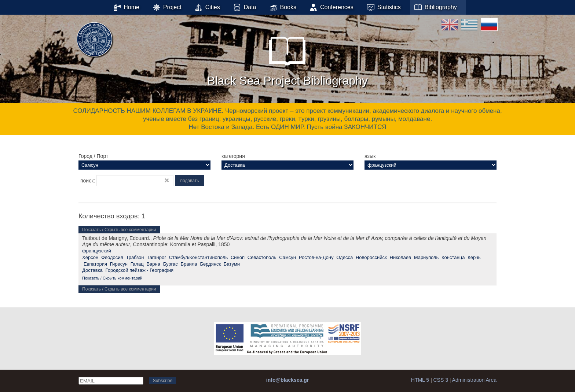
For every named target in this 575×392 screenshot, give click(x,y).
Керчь (474, 257)
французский (97, 251)
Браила (189, 264)
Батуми (232, 264)
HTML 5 (420, 380)
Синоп (238, 257)
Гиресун (119, 264)
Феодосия (112, 257)
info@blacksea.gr (287, 380)
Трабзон (135, 257)
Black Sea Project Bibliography (287, 58)
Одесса (345, 257)
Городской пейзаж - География (140, 270)
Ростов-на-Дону (316, 257)
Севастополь (262, 257)
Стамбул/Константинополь (198, 257)
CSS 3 (440, 380)
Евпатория (95, 264)
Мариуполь (426, 257)
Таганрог (156, 257)
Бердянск (210, 264)
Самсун (287, 257)
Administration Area (474, 380)
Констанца (453, 257)
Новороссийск (371, 257)
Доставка (92, 270)
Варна (153, 264)
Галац (137, 264)
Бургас (171, 264)
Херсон (90, 257)
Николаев (400, 257)
